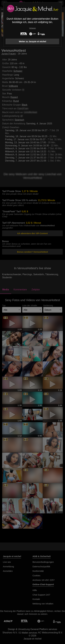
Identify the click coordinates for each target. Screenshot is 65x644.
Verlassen (32, 28)
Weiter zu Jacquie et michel (32, 41)
